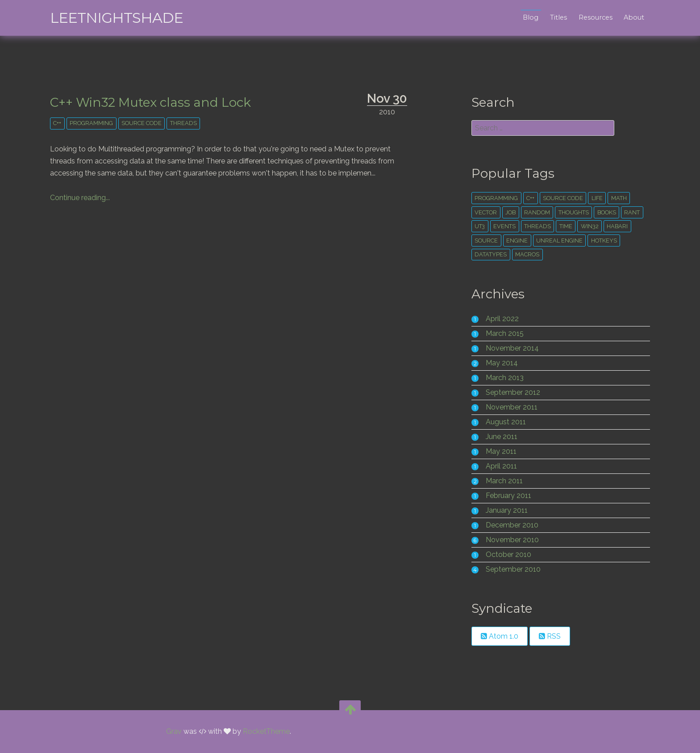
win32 (590, 226)
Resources (596, 17)
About (634, 17)
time (566, 226)
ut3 (480, 226)
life (597, 198)
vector (486, 212)
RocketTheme (266, 731)
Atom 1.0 (500, 636)
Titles (558, 17)
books (607, 212)
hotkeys (604, 241)
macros (527, 254)
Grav (174, 731)
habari (617, 226)
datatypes (491, 254)
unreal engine (559, 241)
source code (142, 123)
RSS (550, 636)
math (619, 198)
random (537, 212)
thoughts (574, 212)
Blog (531, 17)
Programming (91, 123)
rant (632, 212)
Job (510, 212)
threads (183, 123)
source (486, 241)
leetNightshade (117, 18)
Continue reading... (80, 198)
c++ (57, 123)
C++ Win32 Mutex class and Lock (150, 102)
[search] (543, 128)
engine (517, 241)
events (504, 226)
